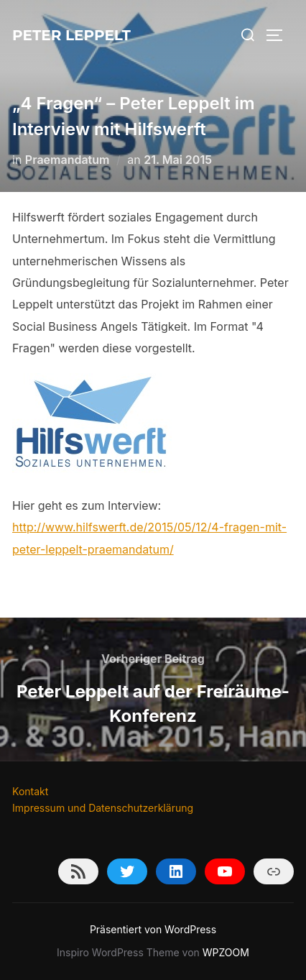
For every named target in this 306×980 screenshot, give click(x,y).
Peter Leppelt (71, 35)
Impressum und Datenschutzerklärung (103, 808)
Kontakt (30, 791)
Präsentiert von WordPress (153, 929)
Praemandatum (68, 160)
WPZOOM (226, 952)
